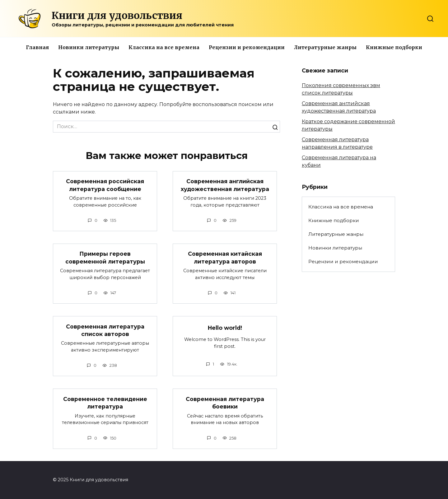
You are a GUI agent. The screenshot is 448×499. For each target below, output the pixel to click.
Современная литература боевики (225, 403)
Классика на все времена (164, 47)
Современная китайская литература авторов (225, 258)
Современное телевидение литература (105, 403)
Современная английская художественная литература (225, 185)
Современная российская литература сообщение (105, 185)
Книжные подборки (394, 47)
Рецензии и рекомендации (247, 47)
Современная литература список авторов (105, 330)
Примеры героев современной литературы (105, 258)
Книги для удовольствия (117, 16)
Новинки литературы (89, 47)
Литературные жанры (325, 47)
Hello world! (225, 328)
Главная (37, 47)
